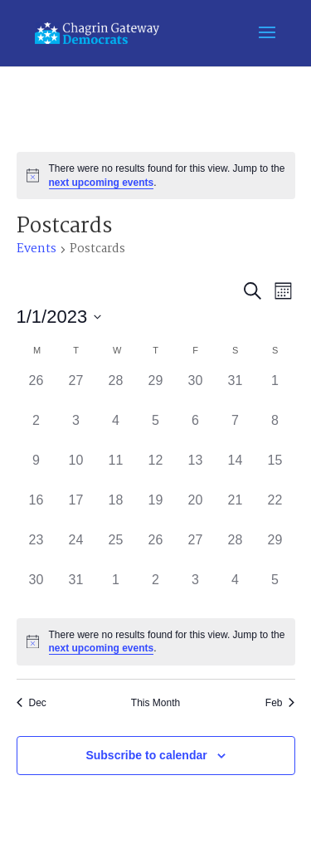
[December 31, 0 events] (236, 391)
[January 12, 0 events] (156, 471)
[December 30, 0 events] (196, 391)
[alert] (156, 176)
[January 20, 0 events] (196, 510)
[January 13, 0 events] (196, 471)
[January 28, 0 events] (236, 550)
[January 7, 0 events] (236, 431)
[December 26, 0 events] (36, 391)
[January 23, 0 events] (36, 550)
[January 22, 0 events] (275, 510)
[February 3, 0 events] (196, 590)
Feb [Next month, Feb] (280, 703)
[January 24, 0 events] (76, 550)
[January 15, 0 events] (275, 471)
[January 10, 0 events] (76, 471)
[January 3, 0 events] (76, 431)
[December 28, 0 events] (116, 391)
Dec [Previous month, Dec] (32, 703)
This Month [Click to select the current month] (155, 703)
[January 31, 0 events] (76, 590)
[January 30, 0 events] (36, 590)
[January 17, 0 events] (76, 510)
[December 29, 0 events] (156, 391)
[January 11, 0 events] (116, 471)
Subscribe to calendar (146, 755)
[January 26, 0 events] (156, 550)
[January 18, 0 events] (116, 510)
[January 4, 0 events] (116, 431)
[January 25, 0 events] (116, 550)
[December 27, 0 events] (76, 391)
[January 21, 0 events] (236, 510)
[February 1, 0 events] (116, 590)
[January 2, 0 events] (36, 431)
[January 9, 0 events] (36, 471)
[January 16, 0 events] (36, 510)
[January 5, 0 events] (156, 431)
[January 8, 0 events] (275, 431)
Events (36, 250)
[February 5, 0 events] (275, 590)
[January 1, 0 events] (275, 391)
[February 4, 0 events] (236, 590)
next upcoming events (102, 183)
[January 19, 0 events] (156, 510)
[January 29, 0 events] (275, 550)
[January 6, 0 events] (196, 431)
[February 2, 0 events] (156, 590)
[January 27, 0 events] (196, 550)
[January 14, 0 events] (236, 471)
